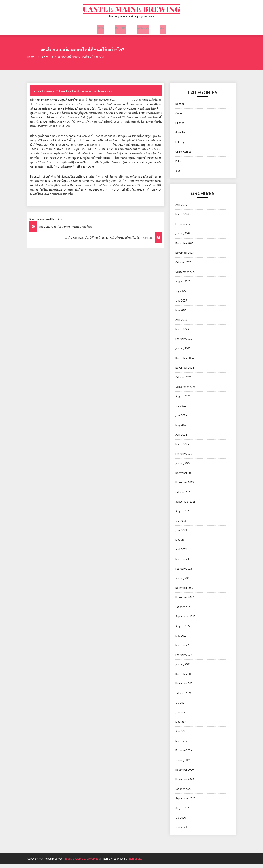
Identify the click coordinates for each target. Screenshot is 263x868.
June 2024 (181, 419)
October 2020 (183, 792)
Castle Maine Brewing (132, 11)
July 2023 (181, 525)
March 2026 (182, 218)
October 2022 (183, 611)
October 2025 (183, 266)
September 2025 (185, 276)
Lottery (180, 146)
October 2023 (183, 496)
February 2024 (184, 458)
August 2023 (183, 515)
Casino (89, 94)
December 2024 (184, 362)
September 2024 (185, 391)
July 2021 (181, 706)
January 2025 (183, 352)
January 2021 (183, 764)
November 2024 (185, 371)
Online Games (183, 155)
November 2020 (185, 783)
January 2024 (183, 467)
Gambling (143, 29)
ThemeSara (135, 862)
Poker (179, 165)
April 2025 (181, 324)
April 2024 (181, 438)
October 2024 (183, 381)
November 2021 (185, 687)
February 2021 (184, 754)
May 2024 (181, 429)
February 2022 (184, 659)
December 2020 (184, 773)
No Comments (106, 94)
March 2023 (182, 563)
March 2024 (182, 448)
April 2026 (181, 209)
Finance (180, 127)
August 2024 (183, 400)
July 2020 (181, 821)
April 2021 (181, 735)
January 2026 (183, 237)
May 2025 (181, 314)
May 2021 (181, 726)
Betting (120, 29)
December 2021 (184, 678)
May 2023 (181, 544)
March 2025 (182, 333)
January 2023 (183, 582)
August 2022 (183, 630)
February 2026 (184, 228)
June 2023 (181, 534)
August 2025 (183, 285)
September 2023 (185, 505)
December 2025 (184, 247)
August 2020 (183, 812)
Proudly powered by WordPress (82, 862)
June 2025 (181, 304)
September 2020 (185, 802)
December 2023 (184, 477)
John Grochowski (46, 94)
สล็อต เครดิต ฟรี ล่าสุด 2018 (77, 170)
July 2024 (181, 410)
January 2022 (183, 668)
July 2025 (181, 295)
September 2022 (185, 620)
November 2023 (185, 486)
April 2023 (181, 553)
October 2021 (183, 697)
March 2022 (182, 649)
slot (163, 29)
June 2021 (181, 716)
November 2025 (185, 256)
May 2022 (181, 639)
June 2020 (181, 831)
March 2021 (182, 745)
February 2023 (184, 572)
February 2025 (184, 343)
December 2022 (184, 592)
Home (101, 29)
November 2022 (185, 601)
